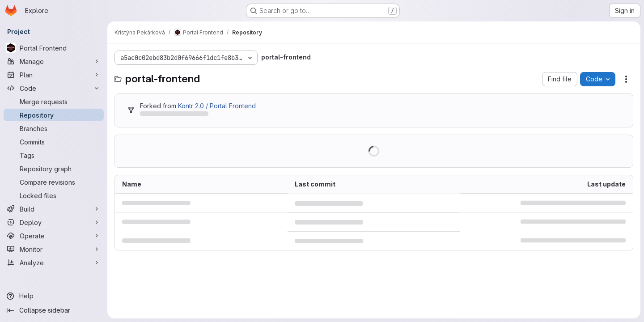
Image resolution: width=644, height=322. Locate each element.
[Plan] (54, 75)
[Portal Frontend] (54, 48)
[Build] (54, 209)
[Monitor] (54, 249)
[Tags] (54, 155)
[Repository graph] (54, 169)
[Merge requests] (54, 102)
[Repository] (54, 115)
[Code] (54, 88)
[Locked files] (54, 195)
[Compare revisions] (54, 182)
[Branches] (54, 128)
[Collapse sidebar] (54, 310)
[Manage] (54, 61)
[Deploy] (54, 222)
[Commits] (54, 142)
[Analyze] (54, 263)
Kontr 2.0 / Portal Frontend (217, 106)
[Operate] (54, 236)
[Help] (54, 296)
